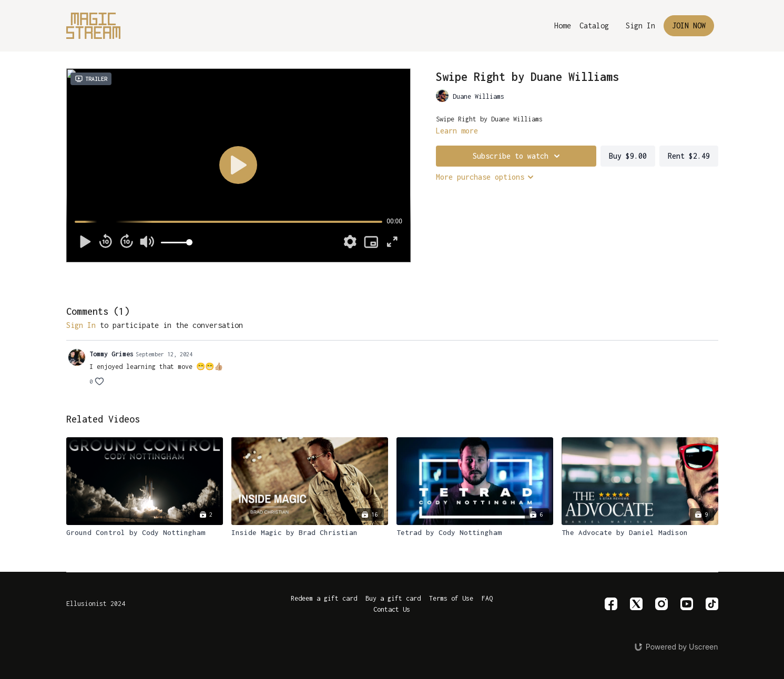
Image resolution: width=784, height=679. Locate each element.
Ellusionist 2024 (96, 604)
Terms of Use (451, 598)
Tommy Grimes (111, 354)
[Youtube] (687, 604)
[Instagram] (661, 604)
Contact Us (392, 609)
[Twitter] (636, 604)
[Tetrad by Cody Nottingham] (475, 533)
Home (563, 25)
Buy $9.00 (628, 156)
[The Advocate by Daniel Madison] (640, 533)
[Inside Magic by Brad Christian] (310, 533)
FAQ (487, 598)
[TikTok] (712, 604)
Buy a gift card (393, 598)
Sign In (640, 25)
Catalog (594, 25)
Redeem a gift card (324, 598)
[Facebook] (611, 604)
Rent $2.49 (689, 156)
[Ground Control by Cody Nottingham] (145, 533)
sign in (81, 325)
